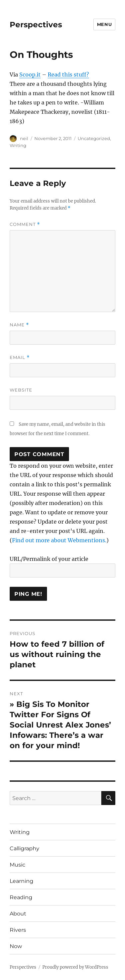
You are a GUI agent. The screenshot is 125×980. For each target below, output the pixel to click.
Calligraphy (24, 848)
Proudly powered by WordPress (75, 967)
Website (21, 390)
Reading (21, 897)
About (18, 914)
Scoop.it (30, 75)
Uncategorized (94, 138)
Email (20, 357)
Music (17, 865)
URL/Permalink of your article (49, 559)
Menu (104, 24)
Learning (21, 881)
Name (19, 325)
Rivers (18, 930)
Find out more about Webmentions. (59, 540)
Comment (25, 224)
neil (24, 138)
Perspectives (36, 25)
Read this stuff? (68, 75)
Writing (18, 145)
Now (16, 946)
